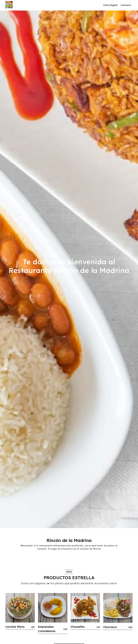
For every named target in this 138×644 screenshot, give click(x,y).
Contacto (126, 5)
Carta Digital (110, 5)
